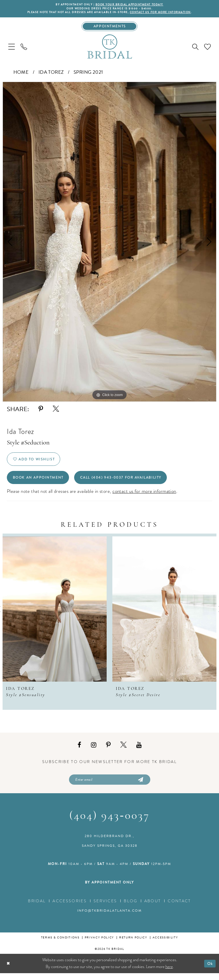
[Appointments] (110, 28)
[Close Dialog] (9, 970)
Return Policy (133, 944)
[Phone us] (24, 49)
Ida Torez (51, 74)
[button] (12, 49)
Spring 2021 (88, 74)
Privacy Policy (99, 944)
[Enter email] (110, 786)
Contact (179, 908)
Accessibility (165, 944)
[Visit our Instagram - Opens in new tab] (94, 751)
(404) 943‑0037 (109, 823)
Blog (130, 908)
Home (21, 74)
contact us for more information (166, 13)
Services (105, 908)
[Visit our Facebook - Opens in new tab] (79, 751)
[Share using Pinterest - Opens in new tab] (41, 411)
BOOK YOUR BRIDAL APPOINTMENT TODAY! (132, 5)
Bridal (37, 908)
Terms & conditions (60, 944)
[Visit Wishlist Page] (207, 49)
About (153, 908)
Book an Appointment (41, 483)
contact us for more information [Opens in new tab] (144, 497)
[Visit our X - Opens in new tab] (123, 751)
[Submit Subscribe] (140, 786)
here (169, 973)
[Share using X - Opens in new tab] (56, 411)
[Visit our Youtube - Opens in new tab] (139, 751)
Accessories (70, 908)
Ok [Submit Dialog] (209, 970)
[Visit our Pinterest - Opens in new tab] (108, 751)
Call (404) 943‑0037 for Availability (132, 483)
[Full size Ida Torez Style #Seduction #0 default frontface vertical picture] (109, 244)
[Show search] (195, 49)
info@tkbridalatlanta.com (109, 917)
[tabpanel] (109, 244)
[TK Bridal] (109, 48)
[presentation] (55, 615)
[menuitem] (12, 49)
